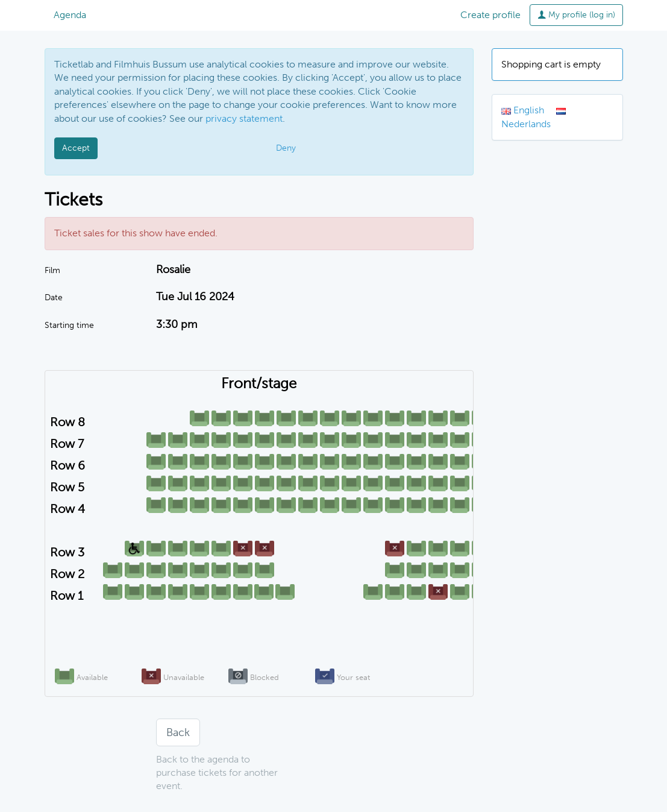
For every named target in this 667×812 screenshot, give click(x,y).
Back (178, 732)
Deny (286, 148)
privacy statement (244, 118)
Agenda (70, 15)
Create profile (490, 15)
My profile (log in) (576, 15)
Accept (76, 148)
